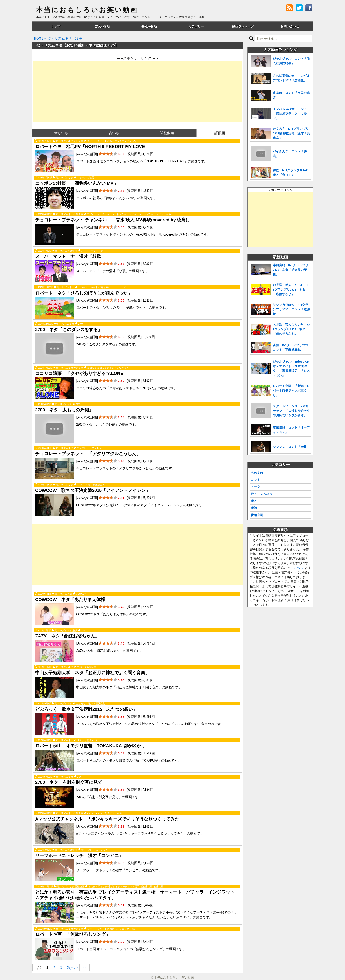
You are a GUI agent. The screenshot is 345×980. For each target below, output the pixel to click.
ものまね (257, 473)
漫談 (254, 508)
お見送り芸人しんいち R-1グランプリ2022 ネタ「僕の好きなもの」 (291, 329)
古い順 (114, 133)
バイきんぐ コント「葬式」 (290, 154)
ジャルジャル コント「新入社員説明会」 (291, 61)
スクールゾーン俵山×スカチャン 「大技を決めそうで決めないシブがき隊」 (291, 411)
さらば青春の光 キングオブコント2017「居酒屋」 (291, 78)
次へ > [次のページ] (72, 968)
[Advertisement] (137, 92)
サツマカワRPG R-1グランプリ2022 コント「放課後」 (291, 309)
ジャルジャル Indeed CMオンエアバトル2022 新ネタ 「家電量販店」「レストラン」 (291, 368)
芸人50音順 (102, 26)
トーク (255, 487)
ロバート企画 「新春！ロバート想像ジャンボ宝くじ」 (291, 390)
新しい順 (61, 133)
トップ (55, 26)
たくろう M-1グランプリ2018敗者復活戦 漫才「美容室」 (291, 133)
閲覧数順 (167, 133)
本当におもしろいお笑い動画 (87, 10)
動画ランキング (243, 26)
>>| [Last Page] (85, 968)
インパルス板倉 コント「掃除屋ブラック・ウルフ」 (290, 114)
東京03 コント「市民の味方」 (291, 95)
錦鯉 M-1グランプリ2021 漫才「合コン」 (292, 173)
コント (255, 480)
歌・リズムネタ (60, 38)
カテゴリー (196, 26)
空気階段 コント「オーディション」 (291, 430)
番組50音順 (149, 26)
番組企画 (257, 515)
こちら (299, 568)
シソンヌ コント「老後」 (291, 447)
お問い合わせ (290, 26)
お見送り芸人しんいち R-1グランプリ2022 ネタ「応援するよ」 (291, 289)
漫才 (254, 501)
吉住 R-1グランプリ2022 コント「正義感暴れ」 (292, 347)
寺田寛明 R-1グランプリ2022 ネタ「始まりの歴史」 (291, 270)
